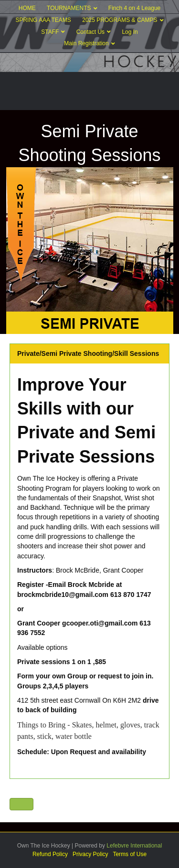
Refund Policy (50, 854)
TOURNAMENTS (69, 8)
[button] (21, 804)
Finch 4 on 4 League (134, 8)
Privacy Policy (90, 854)
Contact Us (90, 32)
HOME (27, 8)
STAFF (50, 32)
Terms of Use (130, 854)
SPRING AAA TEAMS (43, 20)
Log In (130, 32)
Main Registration (86, 43)
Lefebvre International (134, 846)
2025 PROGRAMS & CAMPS (120, 20)
